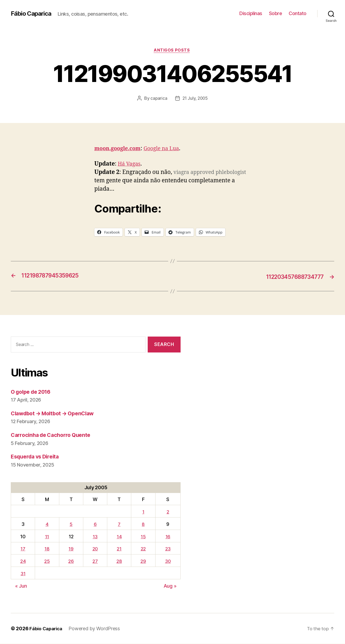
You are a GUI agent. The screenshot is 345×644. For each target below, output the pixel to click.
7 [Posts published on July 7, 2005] (119, 525)
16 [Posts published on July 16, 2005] (167, 537)
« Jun (21, 586)
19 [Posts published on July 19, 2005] (70, 549)
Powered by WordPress (97, 629)
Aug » (170, 586)
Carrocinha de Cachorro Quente (54, 435)
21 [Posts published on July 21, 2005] (119, 549)
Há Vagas (130, 165)
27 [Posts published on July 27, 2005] (95, 562)
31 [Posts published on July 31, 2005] (23, 574)
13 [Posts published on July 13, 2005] (95, 537)
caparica (158, 99)
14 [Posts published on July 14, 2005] (119, 537)
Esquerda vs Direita (37, 457)
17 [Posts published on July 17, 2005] (23, 549)
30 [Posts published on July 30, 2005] (167, 562)
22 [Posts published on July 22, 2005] (142, 549)
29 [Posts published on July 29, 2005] (143, 562)
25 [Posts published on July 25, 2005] (46, 562)
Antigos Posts (172, 51)
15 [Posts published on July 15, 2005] (143, 537)
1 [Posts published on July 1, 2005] (143, 512)
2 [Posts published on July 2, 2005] (167, 512)
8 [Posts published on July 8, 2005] (143, 525)
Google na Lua (167, 149)
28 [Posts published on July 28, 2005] (119, 562)
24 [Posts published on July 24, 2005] (23, 562)
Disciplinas (251, 13)
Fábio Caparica (33, 13)
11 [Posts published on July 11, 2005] (46, 537)
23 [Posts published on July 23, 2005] (167, 549)
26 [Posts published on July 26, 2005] (70, 562)
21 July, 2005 (195, 99)
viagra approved (195, 173)
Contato (298, 13)
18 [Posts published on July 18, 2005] (46, 549)
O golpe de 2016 (33, 392)
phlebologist (111, 182)
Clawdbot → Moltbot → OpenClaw (56, 414)
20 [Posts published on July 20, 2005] (94, 549)
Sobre (276, 13)
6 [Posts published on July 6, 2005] (95, 525)
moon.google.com (119, 149)
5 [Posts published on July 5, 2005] (70, 525)
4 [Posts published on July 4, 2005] (46, 525)
